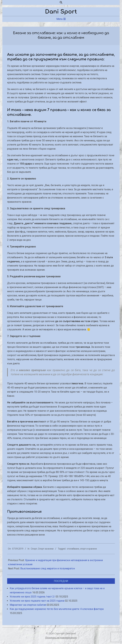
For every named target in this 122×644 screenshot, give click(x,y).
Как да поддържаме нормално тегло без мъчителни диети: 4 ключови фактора (57, 609)
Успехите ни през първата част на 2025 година (37, 601)
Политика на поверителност (61, 638)
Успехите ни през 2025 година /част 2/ (32, 597)
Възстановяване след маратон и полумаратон (48, 568)
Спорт (34, 549)
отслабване (73, 549)
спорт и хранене (88, 549)
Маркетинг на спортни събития (28, 605)
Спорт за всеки (46, 549)
